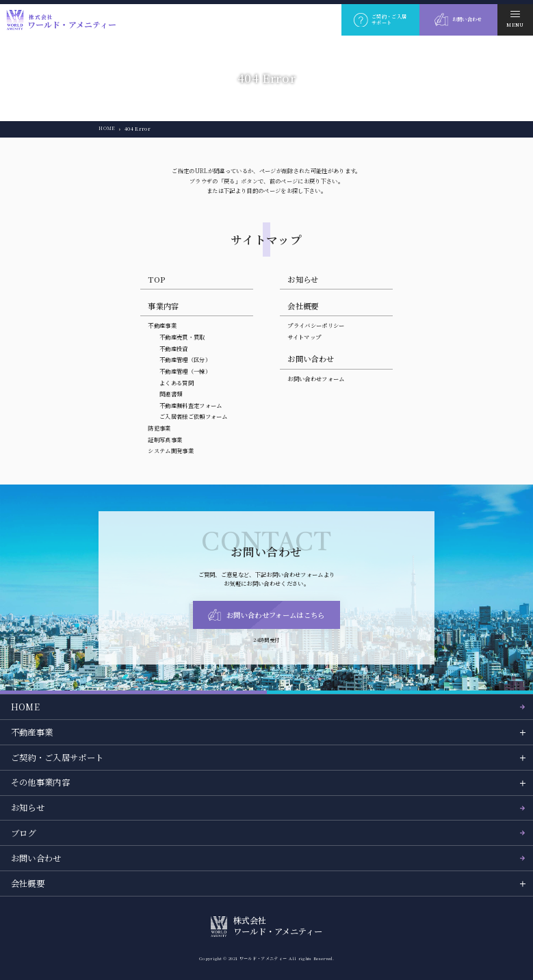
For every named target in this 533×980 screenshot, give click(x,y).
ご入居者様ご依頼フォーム (194, 416)
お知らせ (303, 279)
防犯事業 (159, 428)
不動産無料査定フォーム (191, 405)
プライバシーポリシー (316, 325)
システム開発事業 (171, 450)
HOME (107, 129)
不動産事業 (162, 325)
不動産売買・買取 (182, 337)
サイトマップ (304, 337)
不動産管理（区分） (185, 359)
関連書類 (171, 394)
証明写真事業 (165, 439)
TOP (157, 279)
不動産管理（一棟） (185, 371)
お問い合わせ (36, 858)
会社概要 (303, 306)
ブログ (24, 833)
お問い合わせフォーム (316, 378)
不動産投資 (174, 348)
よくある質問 (177, 383)
